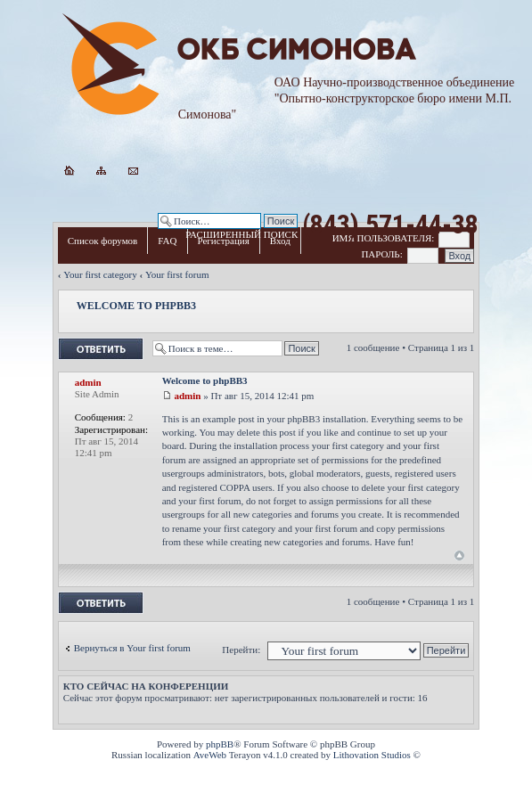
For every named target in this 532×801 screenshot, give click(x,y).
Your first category (100, 274)
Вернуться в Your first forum (132, 648)
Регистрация (224, 241)
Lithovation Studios (372, 755)
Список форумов (103, 241)
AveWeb (210, 755)
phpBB (220, 744)
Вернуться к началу (459, 556)
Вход (280, 241)
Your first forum (177, 274)
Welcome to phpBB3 (136, 306)
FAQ (167, 241)
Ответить (101, 349)
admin (187, 396)
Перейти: (241, 650)
